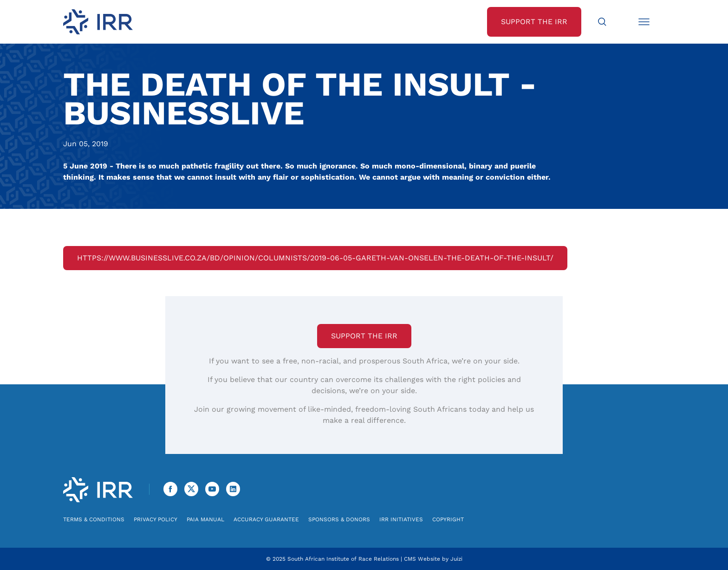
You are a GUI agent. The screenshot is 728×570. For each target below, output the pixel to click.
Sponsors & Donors (339, 519)
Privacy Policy (156, 519)
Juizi (456, 559)
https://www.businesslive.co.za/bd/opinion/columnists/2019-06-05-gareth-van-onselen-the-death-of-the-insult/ (315, 258)
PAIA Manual (205, 519)
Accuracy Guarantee (266, 519)
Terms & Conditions (94, 519)
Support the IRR (364, 336)
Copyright (448, 519)
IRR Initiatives (401, 519)
